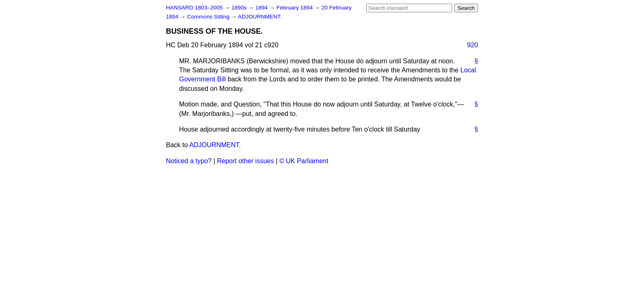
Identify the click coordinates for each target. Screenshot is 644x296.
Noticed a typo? (189, 161)
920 (473, 45)
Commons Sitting (209, 17)
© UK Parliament (304, 161)
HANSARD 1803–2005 (194, 8)
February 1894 (295, 8)
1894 (262, 8)
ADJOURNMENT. (260, 17)
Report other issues (245, 161)
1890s (240, 8)
